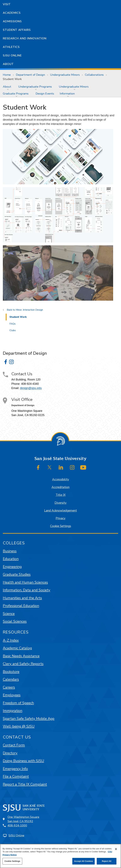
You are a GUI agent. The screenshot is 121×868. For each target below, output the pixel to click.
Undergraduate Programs (35, 87)
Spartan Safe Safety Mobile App (29, 719)
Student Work (12, 79)
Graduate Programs (16, 94)
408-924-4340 (30, 384)
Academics (12, 13)
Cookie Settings (61, 526)
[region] (60, 856)
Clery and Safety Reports (23, 664)
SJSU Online (12, 55)
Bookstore (11, 672)
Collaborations (94, 75)
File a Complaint (16, 776)
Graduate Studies (17, 574)
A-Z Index (11, 640)
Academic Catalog (17, 648)
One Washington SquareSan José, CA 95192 (23, 819)
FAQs (13, 324)
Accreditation (60, 487)
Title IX (61, 495)
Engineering (12, 567)
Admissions (12, 21)
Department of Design (30, 75)
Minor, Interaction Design (29, 310)
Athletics (11, 47)
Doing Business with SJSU (23, 761)
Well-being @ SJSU (19, 726)
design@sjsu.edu (31, 388)
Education (11, 559)
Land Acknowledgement (60, 511)
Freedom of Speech (18, 703)
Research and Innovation (25, 38)
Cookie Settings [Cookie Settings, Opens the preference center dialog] (12, 861)
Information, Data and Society (27, 590)
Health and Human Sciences (25, 582)
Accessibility (61, 479)
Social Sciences (15, 621)
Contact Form (14, 745)
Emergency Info (15, 769)
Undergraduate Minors (65, 75)
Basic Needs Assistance (21, 656)
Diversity (60, 503)
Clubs (13, 330)
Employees (12, 695)
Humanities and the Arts (22, 598)
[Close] (116, 849)
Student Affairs (17, 30)
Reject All (107, 861)
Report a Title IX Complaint (25, 784)
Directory (10, 753)
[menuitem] (8, 87)
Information (67, 94)
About (8, 64)
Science (9, 614)
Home (7, 75)
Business (10, 551)
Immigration (13, 711)
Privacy (60, 518)
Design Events (45, 94)
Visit (7, 4)
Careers (9, 687)
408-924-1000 (17, 825)
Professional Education (21, 606)
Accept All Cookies (84, 861)
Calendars (11, 679)
